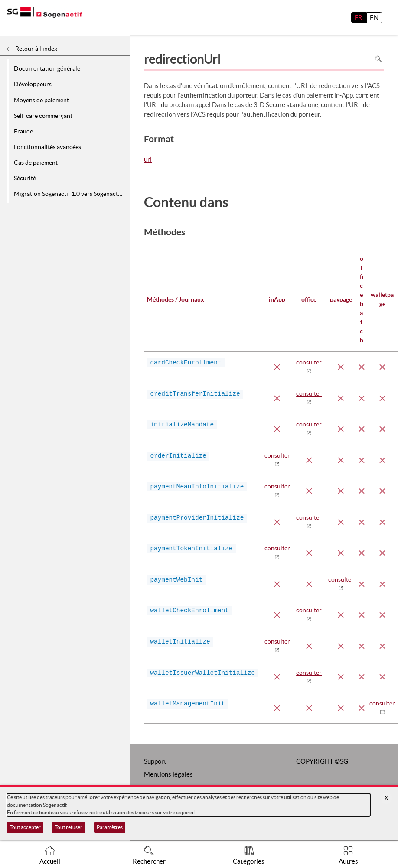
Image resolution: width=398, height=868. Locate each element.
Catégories (249, 861)
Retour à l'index (36, 49)
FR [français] (359, 18)
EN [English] (374, 18)
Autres (348, 861)
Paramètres (110, 827)
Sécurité (25, 178)
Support (155, 761)
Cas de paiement (36, 163)
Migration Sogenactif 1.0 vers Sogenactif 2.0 (70, 194)
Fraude (23, 131)
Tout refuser (69, 827)
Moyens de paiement (41, 100)
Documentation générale (47, 68)
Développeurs (33, 84)
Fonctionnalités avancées (47, 147)
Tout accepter (25, 827)
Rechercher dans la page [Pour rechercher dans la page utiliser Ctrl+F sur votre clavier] (378, 59)
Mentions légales (168, 774)
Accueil (50, 861)
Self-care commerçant (43, 116)
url (148, 160)
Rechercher (149, 861)
